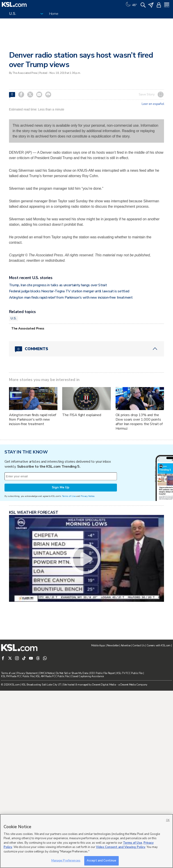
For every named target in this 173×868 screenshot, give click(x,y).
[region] (86, 841)
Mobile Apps (98, 646)
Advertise (126, 646)
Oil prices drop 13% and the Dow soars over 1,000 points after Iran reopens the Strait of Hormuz (139, 422)
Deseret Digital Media (104, 685)
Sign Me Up (61, 487)
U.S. (14, 318)
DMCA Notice (47, 673)
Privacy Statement (27, 673)
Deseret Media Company (134, 685)
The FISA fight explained (82, 415)
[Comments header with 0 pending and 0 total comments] (87, 349)
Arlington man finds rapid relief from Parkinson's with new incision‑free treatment (71, 298)
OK (168, 820)
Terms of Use (69, 496)
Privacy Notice (88, 496)
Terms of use (8, 673)
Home (54, 14)
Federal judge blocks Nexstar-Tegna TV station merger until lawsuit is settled (69, 291)
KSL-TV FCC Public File (130, 673)
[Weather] (131, 5)
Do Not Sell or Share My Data (72, 673)
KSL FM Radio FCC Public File (17, 676)
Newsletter (113, 646)
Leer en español (153, 104)
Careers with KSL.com (159, 646)
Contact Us (139, 646)
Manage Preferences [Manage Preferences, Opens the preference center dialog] (66, 861)
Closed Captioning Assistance (87, 676)
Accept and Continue (101, 861)
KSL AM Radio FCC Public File (52, 676)
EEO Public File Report (102, 673)
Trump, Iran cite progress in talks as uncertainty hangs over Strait (58, 285)
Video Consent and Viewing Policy (121, 847)
